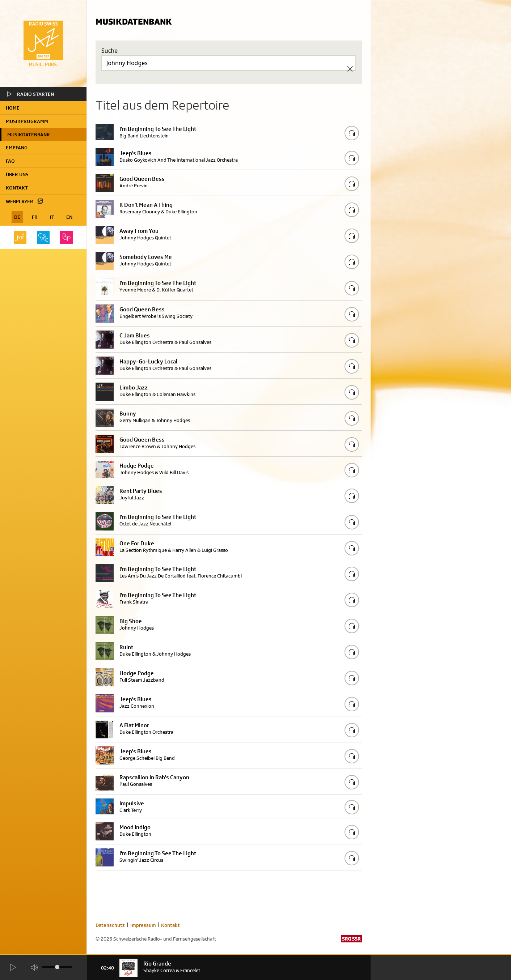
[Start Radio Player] (12, 968)
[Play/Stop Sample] (352, 133)
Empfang (17, 148)
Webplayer (25, 201)
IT (52, 217)
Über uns (17, 174)
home (13, 108)
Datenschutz (110, 925)
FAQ (10, 161)
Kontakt (17, 188)
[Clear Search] (350, 69)
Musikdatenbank (29, 135)
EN (69, 217)
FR (35, 217)
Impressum (143, 925)
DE (17, 217)
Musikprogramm (27, 121)
